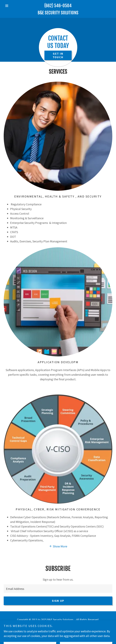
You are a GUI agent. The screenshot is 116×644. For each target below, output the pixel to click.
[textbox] (58, 589)
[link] (58, 13)
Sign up (58, 601)
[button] (12, 6)
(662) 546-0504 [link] (58, 6)
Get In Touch (58, 55)
